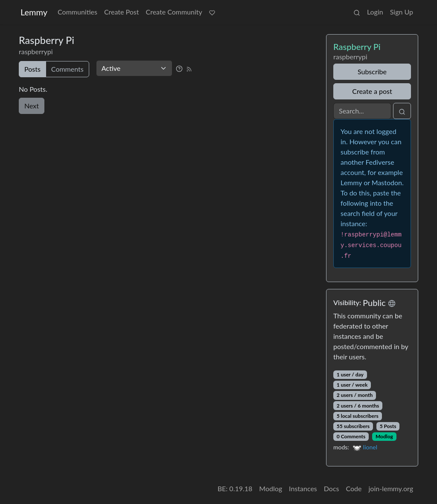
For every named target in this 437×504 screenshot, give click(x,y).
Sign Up (402, 12)
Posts (32, 69)
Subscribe (372, 71)
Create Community (174, 12)
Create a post (372, 91)
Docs (332, 488)
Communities (77, 12)
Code (354, 488)
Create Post (122, 12)
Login (375, 12)
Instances (303, 488)
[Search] (362, 111)
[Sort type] (134, 68)
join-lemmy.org (391, 488)
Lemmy (34, 12)
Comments (67, 69)
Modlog (384, 436)
